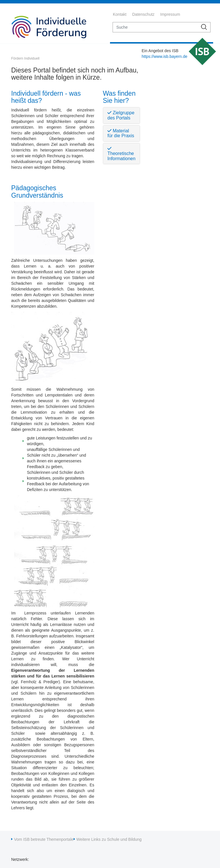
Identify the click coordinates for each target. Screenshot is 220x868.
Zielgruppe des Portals (121, 115)
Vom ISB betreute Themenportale (44, 839)
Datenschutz (143, 14)
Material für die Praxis (121, 133)
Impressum (170, 14)
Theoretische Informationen (121, 154)
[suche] (155, 27)
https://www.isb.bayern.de (164, 56)
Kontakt (120, 14)
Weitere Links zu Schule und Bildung (109, 839)
